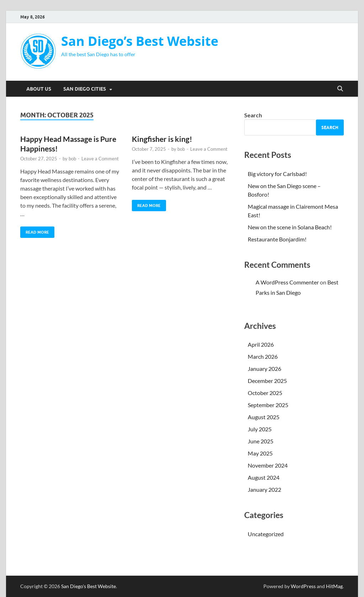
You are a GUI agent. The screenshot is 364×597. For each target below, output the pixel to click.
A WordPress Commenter (287, 282)
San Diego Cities (85, 89)
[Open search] (340, 89)
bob (72, 159)
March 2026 (263, 356)
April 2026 (261, 344)
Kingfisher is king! (162, 139)
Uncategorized (266, 534)
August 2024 (264, 477)
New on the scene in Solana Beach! (290, 227)
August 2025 (264, 417)
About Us (39, 89)
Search (253, 115)
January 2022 (264, 489)
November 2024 (268, 465)
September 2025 (268, 405)
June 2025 (261, 441)
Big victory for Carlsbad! (277, 174)
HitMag (334, 586)
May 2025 (260, 453)
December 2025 (267, 381)
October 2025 (265, 393)
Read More (35, 231)
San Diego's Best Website (89, 586)
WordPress (303, 586)
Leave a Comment (100, 159)
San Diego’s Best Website (140, 41)
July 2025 (260, 429)
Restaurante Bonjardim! (277, 239)
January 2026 (264, 369)
